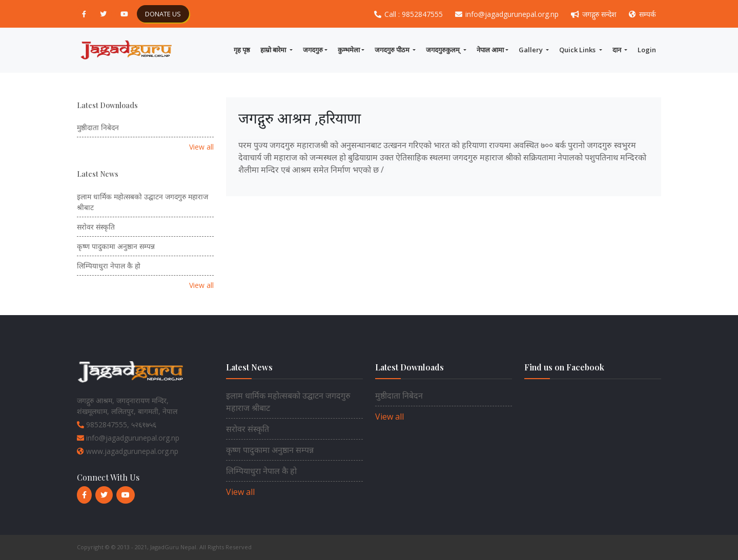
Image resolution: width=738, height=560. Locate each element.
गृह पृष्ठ (242, 50)
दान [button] (618, 50)
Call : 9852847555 (409, 14)
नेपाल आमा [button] (490, 50)
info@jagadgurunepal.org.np (508, 14)
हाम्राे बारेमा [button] (274, 50)
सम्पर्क (642, 14)
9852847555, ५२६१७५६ (117, 424)
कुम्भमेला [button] (349, 50)
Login (647, 50)
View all (201, 147)
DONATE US (163, 14)
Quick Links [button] (578, 50)
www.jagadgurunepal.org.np (128, 451)
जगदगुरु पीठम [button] (393, 50)
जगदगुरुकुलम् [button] (444, 50)
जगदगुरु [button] (313, 50)
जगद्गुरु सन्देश (595, 14)
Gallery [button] (531, 50)
